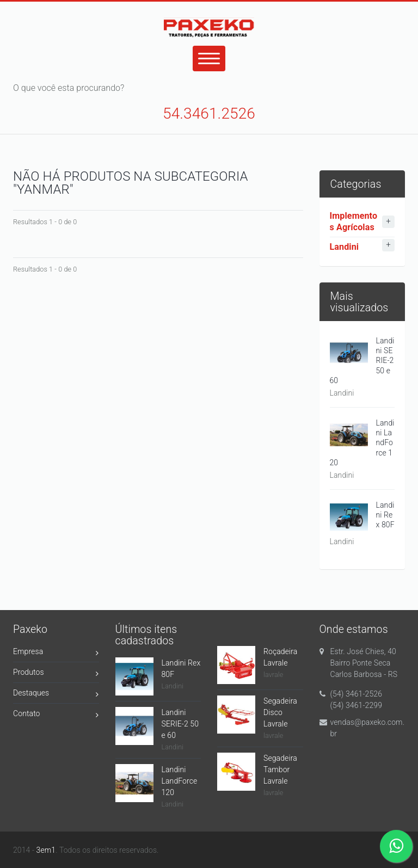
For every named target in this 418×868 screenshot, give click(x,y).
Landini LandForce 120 (180, 781)
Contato (56, 715)
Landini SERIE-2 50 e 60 (180, 724)
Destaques (56, 695)
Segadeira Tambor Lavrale (280, 769)
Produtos (56, 674)
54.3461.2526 (209, 113)
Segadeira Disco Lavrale (280, 712)
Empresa (56, 653)
